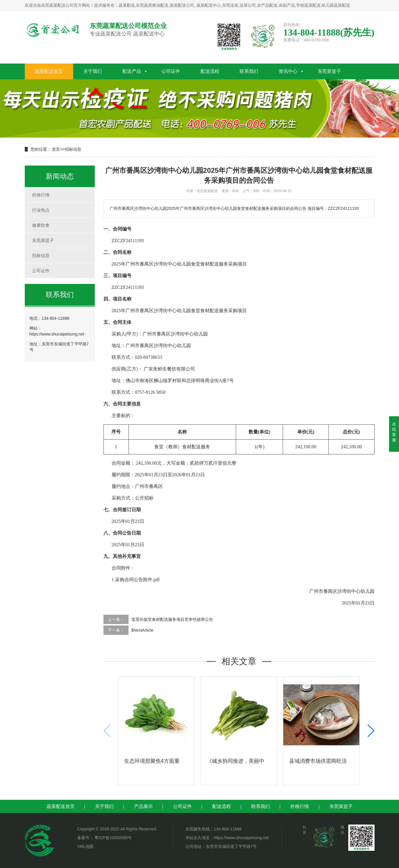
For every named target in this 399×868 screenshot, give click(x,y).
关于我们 (93, 71)
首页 (56, 149)
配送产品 (132, 71)
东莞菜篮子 (329, 71)
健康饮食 (41, 225)
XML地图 (86, 846)
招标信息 (73, 149)
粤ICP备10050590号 (113, 838)
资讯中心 (288, 71)
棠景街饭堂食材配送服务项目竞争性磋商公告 (172, 619)
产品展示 (143, 806)
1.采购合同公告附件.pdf (136, 580)
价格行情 (41, 195)
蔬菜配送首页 (49, 71)
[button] (371, 731)
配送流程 (210, 71)
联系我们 (249, 71)
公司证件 (171, 71)
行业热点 (41, 210)
